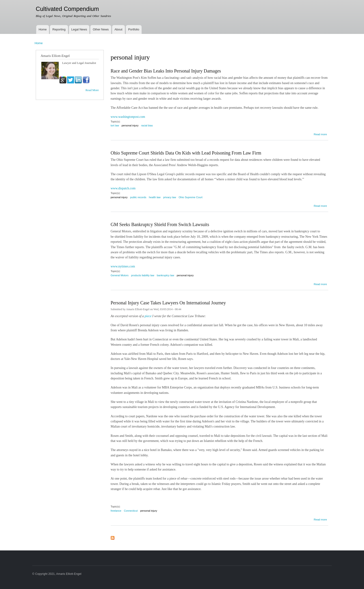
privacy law (170, 197)
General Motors (120, 275)
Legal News (79, 29)
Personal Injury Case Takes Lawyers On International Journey (168, 303)
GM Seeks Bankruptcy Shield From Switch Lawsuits (160, 224)
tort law (115, 125)
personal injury (130, 125)
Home (43, 29)
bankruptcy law (165, 275)
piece (148, 316)
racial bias (147, 125)
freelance (116, 511)
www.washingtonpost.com (128, 117)
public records (138, 197)
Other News (101, 29)
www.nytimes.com (123, 266)
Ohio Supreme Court (190, 197)
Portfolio (134, 29)
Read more (320, 134)
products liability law (143, 275)
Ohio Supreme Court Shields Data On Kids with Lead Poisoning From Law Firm (186, 153)
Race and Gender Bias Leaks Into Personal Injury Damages (166, 71)
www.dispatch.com (123, 188)
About (118, 29)
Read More (92, 90)
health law (155, 197)
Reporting (59, 29)
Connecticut (131, 511)
